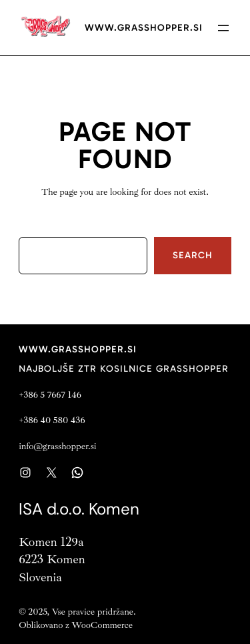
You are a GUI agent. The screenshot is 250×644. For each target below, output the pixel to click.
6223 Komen (52, 559)
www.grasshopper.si (144, 28)
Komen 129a (51, 542)
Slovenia (40, 577)
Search (193, 255)
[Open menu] (223, 28)
